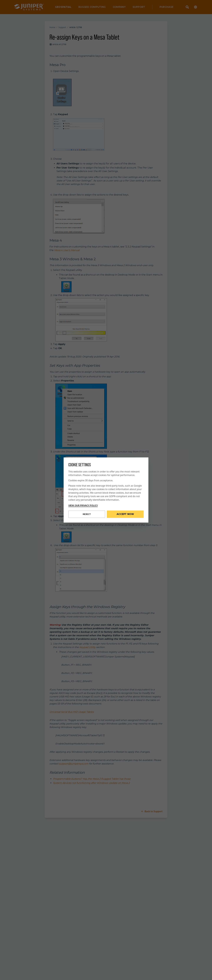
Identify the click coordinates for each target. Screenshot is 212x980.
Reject (87, 514)
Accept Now (125, 514)
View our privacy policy (83, 505)
